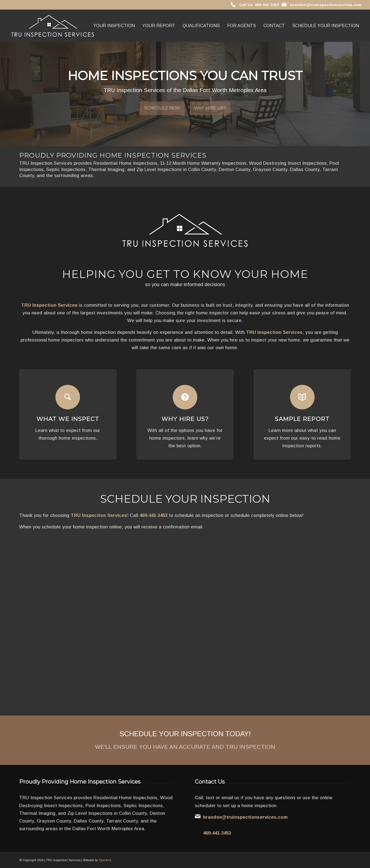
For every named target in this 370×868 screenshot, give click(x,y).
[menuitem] (114, 26)
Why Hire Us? (210, 106)
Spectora (105, 860)
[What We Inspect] (68, 397)
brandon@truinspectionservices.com (326, 5)
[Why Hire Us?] (185, 397)
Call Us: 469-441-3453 (259, 5)
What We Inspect (68, 419)
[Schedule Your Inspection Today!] (185, 740)
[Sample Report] (302, 397)
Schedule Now (162, 106)
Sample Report (302, 419)
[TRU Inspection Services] (53, 26)
